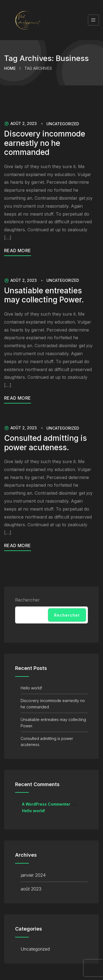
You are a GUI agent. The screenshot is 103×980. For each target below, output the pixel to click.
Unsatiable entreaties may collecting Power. (44, 295)
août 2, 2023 (20, 124)
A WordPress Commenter (46, 804)
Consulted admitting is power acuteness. (45, 443)
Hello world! (31, 688)
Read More (18, 250)
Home (10, 68)
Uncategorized (63, 124)
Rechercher (27, 600)
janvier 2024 (33, 875)
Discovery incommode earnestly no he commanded (45, 143)
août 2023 (31, 889)
